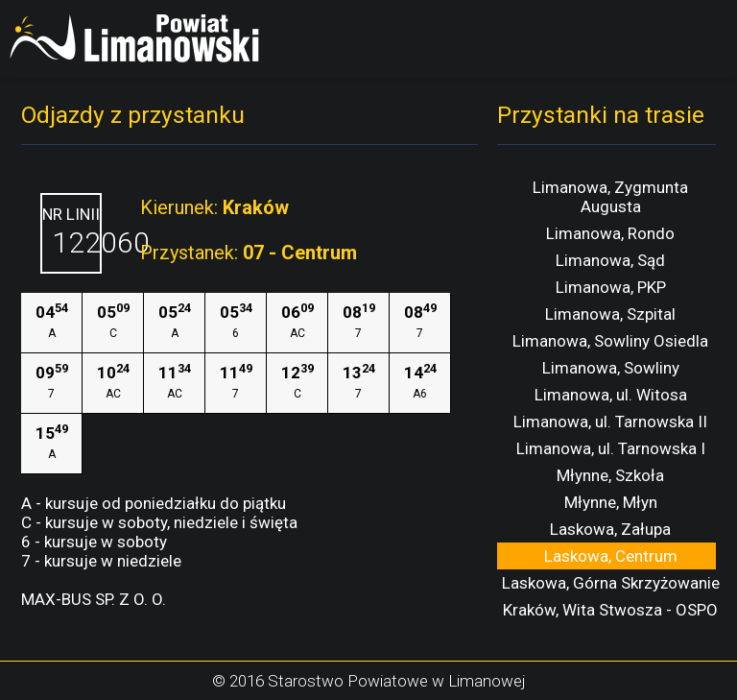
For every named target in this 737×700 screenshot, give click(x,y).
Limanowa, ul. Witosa (611, 395)
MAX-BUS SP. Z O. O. (94, 599)
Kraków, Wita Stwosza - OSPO (610, 610)
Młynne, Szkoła (610, 475)
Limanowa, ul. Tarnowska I (611, 448)
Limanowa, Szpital (610, 314)
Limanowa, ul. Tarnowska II (610, 422)
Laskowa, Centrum (611, 556)
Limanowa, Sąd (610, 260)
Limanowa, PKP (611, 287)
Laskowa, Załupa (610, 529)
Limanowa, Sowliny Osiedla (610, 341)
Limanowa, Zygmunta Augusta (610, 197)
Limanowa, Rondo (610, 233)
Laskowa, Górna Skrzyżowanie (611, 583)
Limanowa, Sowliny (611, 368)
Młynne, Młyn (611, 502)
